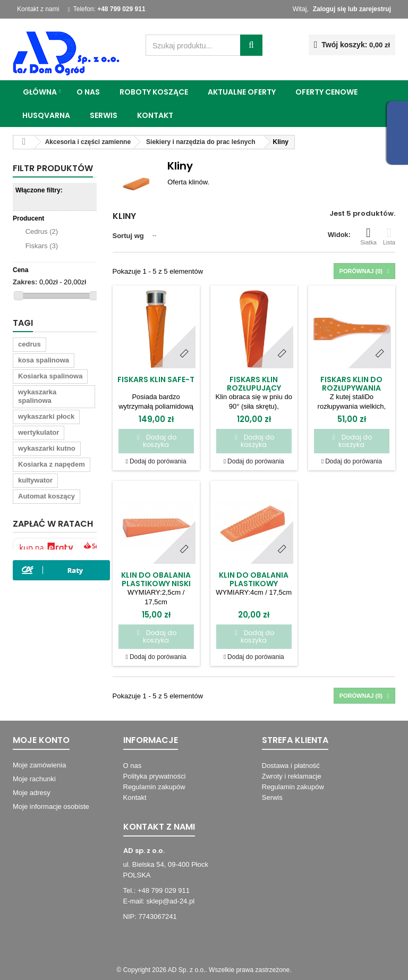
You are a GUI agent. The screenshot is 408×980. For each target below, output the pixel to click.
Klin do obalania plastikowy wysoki (254, 584)
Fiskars (42, 246)
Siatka (368, 236)
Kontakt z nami (38, 9)
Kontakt (155, 115)
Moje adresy (32, 793)
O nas (88, 92)
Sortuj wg (128, 236)
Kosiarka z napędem (52, 464)
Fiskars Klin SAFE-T (156, 379)
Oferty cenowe (326, 92)
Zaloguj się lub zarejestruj (352, 9)
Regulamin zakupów (154, 787)
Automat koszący (46, 496)
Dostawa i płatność (291, 766)
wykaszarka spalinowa (37, 396)
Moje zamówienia (39, 765)
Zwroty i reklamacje (292, 776)
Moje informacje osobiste (51, 806)
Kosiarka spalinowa (50, 376)
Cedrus (42, 231)
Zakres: (25, 282)
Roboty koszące (154, 92)
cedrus (29, 344)
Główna (40, 92)
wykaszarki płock (46, 416)
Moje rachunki (34, 779)
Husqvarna (46, 115)
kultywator (35, 480)
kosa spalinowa (44, 360)
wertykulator (39, 432)
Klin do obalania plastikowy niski (156, 579)
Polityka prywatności (155, 776)
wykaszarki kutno (47, 448)
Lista (389, 236)
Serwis (104, 115)
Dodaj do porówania (158, 461)
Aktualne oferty (242, 92)
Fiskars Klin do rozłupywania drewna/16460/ (352, 388)
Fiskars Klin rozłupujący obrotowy (254, 388)
